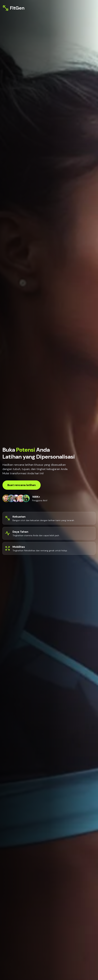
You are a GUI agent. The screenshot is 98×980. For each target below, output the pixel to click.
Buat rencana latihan (22, 485)
